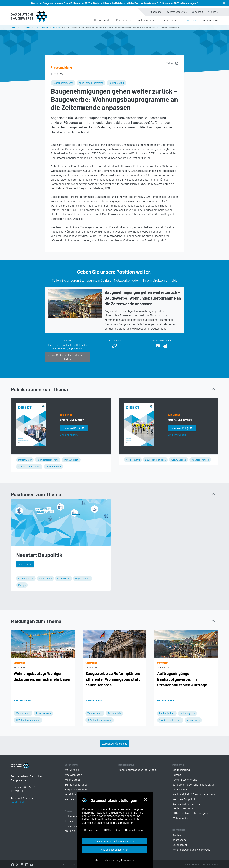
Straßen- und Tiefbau (29, 464)
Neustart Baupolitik (39, 553)
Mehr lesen (25, 562)
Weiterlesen (22, 699)
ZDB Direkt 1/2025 (180, 418)
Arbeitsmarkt (133, 458)
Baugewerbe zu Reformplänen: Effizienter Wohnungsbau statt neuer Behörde (113, 677)
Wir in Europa (73, 777)
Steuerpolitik (114, 711)
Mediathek (71, 824)
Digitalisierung (83, 576)
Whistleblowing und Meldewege (191, 847)
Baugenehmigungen (63, 81)
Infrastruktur (25, 458)
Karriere (70, 797)
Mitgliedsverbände (76, 787)
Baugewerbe (64, 576)
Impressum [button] (130, 860)
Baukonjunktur (116, 81)
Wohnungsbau (71, 458)
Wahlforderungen (200, 458)
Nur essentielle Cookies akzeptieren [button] (115, 841)
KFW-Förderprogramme (91, 81)
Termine (70, 819)
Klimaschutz (45, 576)
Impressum (179, 838)
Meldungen (71, 814)
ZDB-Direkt (66, 413)
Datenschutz (180, 843)
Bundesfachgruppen (77, 782)
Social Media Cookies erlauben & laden (68, 355)
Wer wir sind (72, 768)
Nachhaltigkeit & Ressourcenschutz (194, 792)
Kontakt (177, 833)
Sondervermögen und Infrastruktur (193, 782)
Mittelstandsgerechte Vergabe (191, 811)
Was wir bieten (73, 773)
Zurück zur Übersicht (115, 741)
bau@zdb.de (18, 805)
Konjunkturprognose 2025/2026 (138, 768)
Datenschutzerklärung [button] (106, 860)
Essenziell (92, 830)
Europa (22, 583)
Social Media (134, 830)
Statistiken (113, 830)
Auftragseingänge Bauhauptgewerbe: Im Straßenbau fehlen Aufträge (182, 677)
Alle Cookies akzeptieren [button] (115, 850)
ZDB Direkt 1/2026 (72, 418)
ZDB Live (70, 829)
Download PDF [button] (74, 426)
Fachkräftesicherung (48, 458)
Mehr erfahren (69, 433)
